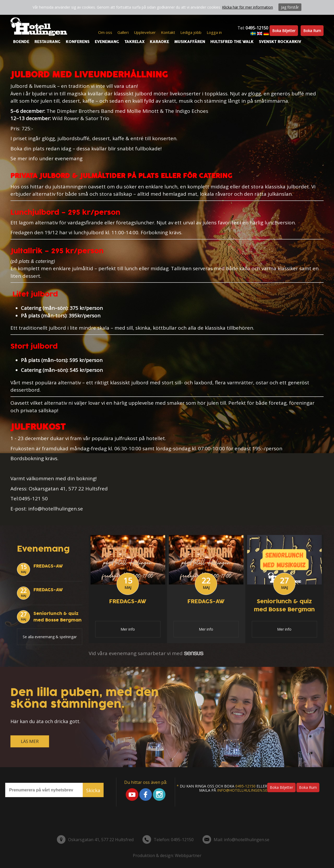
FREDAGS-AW (48, 566)
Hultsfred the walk (232, 42)
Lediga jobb (191, 32)
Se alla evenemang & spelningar (50, 637)
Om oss (105, 32)
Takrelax (135, 42)
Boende (21, 42)
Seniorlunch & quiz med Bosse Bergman (58, 617)
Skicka (93, 790)
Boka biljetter (284, 31)
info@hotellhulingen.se (242, 790)
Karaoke (159, 42)
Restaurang (47, 42)
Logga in (214, 32)
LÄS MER (30, 741)
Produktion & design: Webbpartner (167, 855)
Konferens (78, 42)
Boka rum (312, 31)
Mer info (128, 629)
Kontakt (168, 32)
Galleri (123, 32)
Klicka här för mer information (247, 7)
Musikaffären (190, 42)
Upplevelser (145, 32)
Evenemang (107, 42)
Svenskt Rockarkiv (280, 42)
